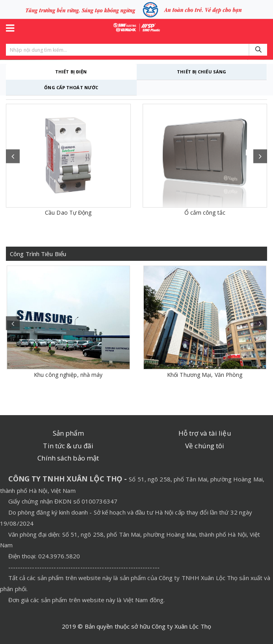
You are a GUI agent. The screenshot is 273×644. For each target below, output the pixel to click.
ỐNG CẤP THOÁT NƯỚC (71, 87)
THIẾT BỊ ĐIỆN (71, 72)
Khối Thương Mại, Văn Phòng (205, 375)
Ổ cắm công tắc (205, 212)
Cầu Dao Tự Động (68, 212)
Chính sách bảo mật (68, 458)
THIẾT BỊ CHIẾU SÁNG (201, 72)
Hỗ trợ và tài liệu (205, 433)
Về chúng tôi (205, 446)
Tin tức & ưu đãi (68, 446)
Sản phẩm (68, 433)
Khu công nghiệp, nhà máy (68, 375)
